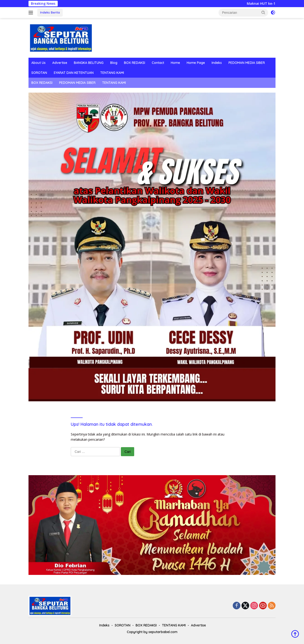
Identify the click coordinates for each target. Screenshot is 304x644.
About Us (38, 63)
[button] (263, 12)
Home (175, 63)
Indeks (217, 63)
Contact (158, 63)
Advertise (60, 63)
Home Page (196, 63)
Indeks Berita (50, 12)
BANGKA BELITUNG (89, 63)
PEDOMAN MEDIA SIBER (247, 63)
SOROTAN (39, 73)
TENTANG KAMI (112, 73)
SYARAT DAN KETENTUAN (74, 73)
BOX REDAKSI (135, 63)
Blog (114, 63)
